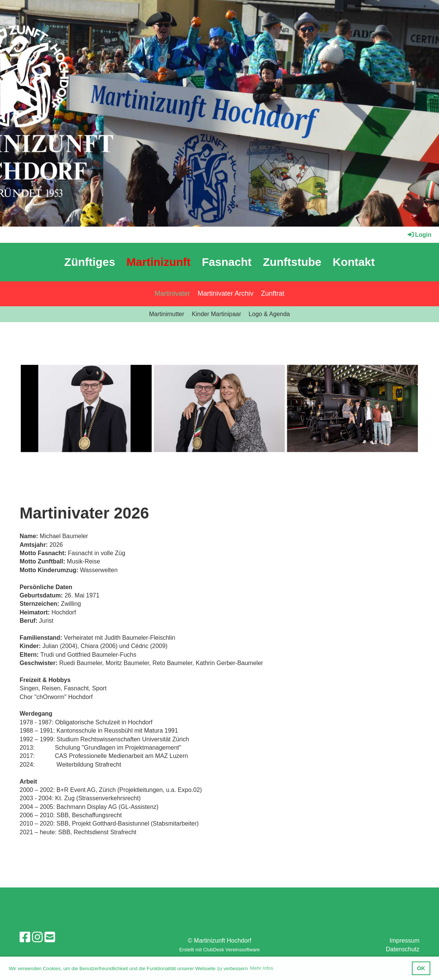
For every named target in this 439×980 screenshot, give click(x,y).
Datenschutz (403, 949)
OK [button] (421, 968)
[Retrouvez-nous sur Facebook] (25, 937)
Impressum (404, 941)
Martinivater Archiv (226, 293)
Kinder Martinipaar (217, 314)
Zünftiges (90, 262)
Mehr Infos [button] (262, 968)
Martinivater (172, 293)
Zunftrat (273, 293)
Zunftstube (292, 262)
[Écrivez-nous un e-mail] (50, 937)
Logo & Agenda (269, 314)
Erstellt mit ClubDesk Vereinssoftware (219, 950)
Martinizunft (158, 262)
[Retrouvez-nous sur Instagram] (37, 937)
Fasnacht (227, 262)
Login (419, 235)
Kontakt (354, 262)
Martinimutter (167, 314)
